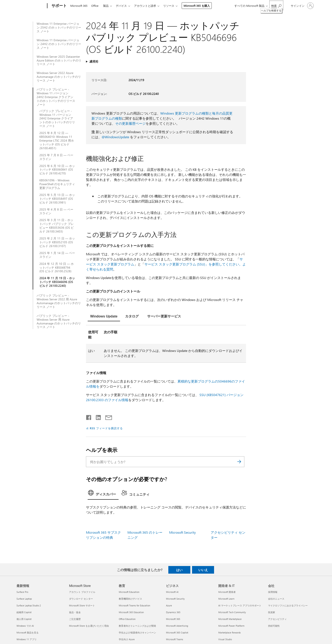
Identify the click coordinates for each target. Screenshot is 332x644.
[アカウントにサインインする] (302, 6)
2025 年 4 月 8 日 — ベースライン (56, 211)
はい (179, 570)
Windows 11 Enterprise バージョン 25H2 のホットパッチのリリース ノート (59, 27)
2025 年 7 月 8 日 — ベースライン (56, 157)
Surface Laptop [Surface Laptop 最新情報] (24, 599)
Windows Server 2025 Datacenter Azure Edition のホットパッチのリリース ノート (59, 60)
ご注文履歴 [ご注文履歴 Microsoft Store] (75, 619)
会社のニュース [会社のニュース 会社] (276, 599)
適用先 (94, 61)
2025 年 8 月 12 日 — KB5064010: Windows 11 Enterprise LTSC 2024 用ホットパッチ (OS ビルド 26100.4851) (57, 141)
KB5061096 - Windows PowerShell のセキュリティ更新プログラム (57, 184)
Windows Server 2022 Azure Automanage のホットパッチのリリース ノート (59, 77)
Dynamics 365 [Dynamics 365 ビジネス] (173, 612)
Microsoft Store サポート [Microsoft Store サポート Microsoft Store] (82, 605)
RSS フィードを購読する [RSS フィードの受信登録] (106, 428)
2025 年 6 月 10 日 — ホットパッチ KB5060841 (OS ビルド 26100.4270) (57, 170)
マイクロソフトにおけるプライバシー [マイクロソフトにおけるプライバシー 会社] (288, 605)
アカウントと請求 (148, 6)
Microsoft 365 (79, 6)
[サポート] (59, 6)
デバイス (124, 6)
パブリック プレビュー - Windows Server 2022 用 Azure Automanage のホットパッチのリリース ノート (59, 301)
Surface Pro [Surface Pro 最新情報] (22, 592)
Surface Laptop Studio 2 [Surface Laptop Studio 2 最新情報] (29, 605)
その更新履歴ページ (130, 123)
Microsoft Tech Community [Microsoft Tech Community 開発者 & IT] (232, 612)
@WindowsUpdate (115, 137)
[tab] (104, 317)
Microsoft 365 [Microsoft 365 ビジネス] (173, 619)
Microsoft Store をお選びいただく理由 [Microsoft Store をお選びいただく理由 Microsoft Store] (89, 626)
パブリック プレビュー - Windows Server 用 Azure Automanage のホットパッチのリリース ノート (59, 321)
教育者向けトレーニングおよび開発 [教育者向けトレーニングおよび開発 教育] (137, 626)
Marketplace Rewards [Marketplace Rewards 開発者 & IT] (230, 632)
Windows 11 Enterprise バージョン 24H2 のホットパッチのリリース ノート (59, 44)
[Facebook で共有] (89, 417)
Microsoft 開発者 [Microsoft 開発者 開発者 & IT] (227, 592)
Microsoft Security (183, 532)
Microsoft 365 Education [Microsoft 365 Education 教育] (131, 612)
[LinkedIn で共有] (97, 417)
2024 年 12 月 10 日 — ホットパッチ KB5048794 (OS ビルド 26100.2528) (57, 268)
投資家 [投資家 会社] (272, 612)
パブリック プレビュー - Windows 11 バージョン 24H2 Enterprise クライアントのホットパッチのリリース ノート (56, 97)
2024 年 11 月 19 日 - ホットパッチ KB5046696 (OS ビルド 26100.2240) (57, 282)
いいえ (203, 570)
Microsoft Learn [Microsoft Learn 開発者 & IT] (226, 599)
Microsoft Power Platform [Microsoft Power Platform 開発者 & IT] (231, 626)
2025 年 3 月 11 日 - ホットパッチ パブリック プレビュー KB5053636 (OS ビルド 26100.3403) (57, 226)
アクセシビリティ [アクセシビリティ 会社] (277, 619)
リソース (173, 6)
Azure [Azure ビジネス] (169, 605)
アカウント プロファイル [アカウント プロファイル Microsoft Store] (82, 592)
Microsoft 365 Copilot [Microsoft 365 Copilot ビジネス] (177, 632)
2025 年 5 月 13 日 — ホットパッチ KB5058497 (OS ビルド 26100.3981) (57, 199)
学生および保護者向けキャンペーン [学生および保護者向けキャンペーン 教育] (137, 632)
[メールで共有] (107, 417)
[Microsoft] (31, 6)
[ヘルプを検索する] (276, 5)
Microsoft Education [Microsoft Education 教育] (129, 592)
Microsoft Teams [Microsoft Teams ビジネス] (175, 639)
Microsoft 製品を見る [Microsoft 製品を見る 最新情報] (28, 632)
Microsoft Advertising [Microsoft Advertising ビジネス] (177, 626)
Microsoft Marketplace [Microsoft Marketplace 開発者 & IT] (230, 619)
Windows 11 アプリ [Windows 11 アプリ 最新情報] (27, 639)
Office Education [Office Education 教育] (127, 619)
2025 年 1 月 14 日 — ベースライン (57, 255)
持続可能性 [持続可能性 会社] (274, 626)
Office (96, 6)
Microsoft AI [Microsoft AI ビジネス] (172, 592)
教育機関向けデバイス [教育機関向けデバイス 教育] (130, 599)
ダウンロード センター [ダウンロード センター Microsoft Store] (81, 599)
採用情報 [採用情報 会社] (273, 592)
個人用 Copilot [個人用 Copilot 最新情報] (24, 619)
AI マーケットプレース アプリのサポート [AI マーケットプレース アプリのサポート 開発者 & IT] (240, 605)
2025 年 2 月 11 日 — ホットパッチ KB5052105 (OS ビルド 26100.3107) (57, 242)
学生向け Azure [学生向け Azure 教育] (127, 639)
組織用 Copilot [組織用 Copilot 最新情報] (24, 612)
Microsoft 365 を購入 (201, 6)
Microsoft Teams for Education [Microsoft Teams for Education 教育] (134, 605)
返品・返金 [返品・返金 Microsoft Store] (75, 612)
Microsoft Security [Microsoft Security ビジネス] (175, 599)
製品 (108, 6)
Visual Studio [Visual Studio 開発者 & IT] (225, 639)
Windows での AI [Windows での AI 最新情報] (25, 626)
